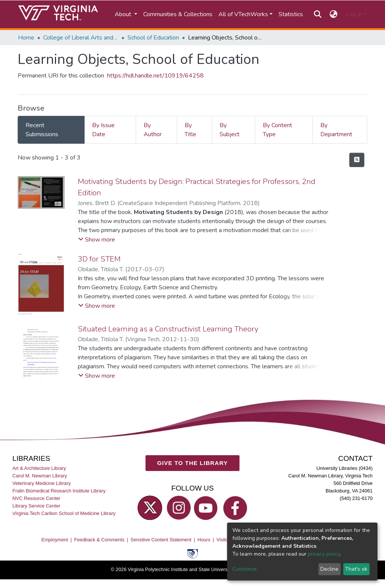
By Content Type (277, 130)
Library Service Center (36, 506)
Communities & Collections (178, 14)
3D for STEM (99, 259)
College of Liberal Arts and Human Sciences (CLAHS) (81, 38)
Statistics (291, 14)
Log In (354, 14)
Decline (329, 569)
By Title (190, 130)
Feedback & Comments (99, 540)
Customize (245, 569)
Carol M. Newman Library (40, 475)
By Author (153, 130)
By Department (336, 130)
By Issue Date (103, 130)
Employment (55, 540)
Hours (204, 540)
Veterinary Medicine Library (42, 483)
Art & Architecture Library (39, 468)
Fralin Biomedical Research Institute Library (59, 491)
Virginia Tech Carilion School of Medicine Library (64, 513)
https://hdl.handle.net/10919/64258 (155, 76)
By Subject (230, 130)
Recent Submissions (42, 130)
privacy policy (324, 554)
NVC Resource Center (36, 498)
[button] (334, 14)
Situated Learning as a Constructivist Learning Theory (168, 329)
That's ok (356, 569)
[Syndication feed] (357, 160)
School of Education (153, 38)
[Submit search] (318, 14)
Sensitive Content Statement (161, 540)
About (124, 14)
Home (26, 38)
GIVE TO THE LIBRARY (192, 463)
